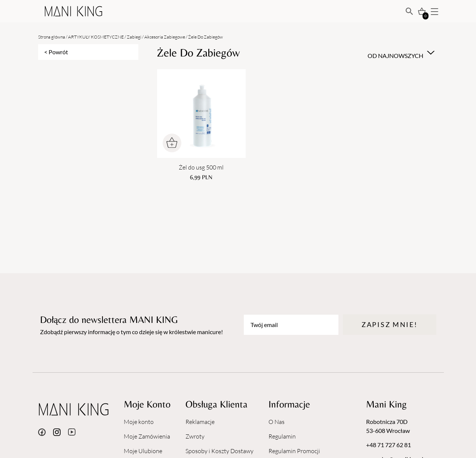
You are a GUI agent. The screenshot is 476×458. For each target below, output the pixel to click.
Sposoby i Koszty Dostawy (219, 451)
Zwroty (195, 436)
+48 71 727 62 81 (389, 445)
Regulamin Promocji (294, 451)
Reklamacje (200, 422)
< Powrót (56, 52)
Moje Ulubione (143, 451)
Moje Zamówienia (147, 436)
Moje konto (139, 422)
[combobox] (400, 53)
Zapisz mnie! (389, 324)
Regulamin (282, 436)
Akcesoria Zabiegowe (165, 37)
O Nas (277, 422)
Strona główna (52, 37)
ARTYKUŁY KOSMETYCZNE (96, 37)
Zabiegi (134, 37)
